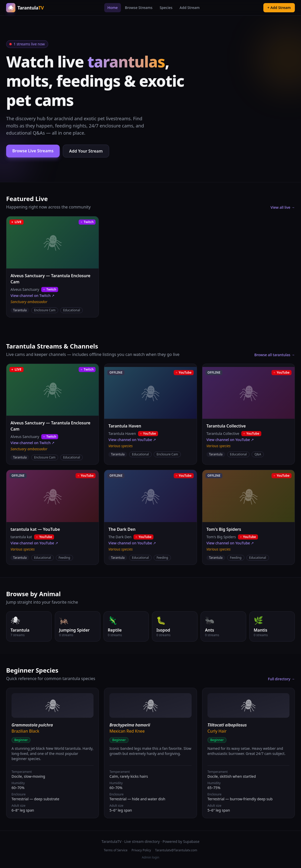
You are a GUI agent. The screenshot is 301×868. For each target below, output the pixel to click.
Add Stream (190, 8)
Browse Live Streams (33, 151)
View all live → (283, 207)
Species (166, 8)
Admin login (150, 857)
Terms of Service (116, 850)
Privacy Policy (141, 850)
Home (112, 8)
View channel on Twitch (33, 296)
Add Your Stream (86, 151)
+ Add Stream (279, 8)
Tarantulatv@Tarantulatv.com (176, 850)
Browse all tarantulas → (275, 355)
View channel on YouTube (132, 440)
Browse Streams (139, 8)
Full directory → (281, 679)
